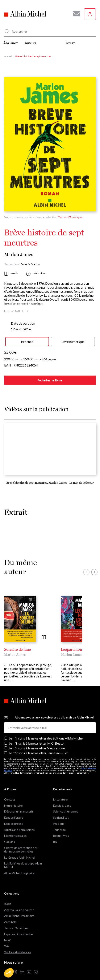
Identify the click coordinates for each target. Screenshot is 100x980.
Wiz (7, 938)
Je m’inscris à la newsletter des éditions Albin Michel (46, 731)
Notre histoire (13, 798)
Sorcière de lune (18, 649)
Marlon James (19, 254)
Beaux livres (61, 828)
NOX (7, 933)
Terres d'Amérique (70, 217)
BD (55, 834)
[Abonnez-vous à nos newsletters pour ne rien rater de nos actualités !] (75, 14)
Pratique (59, 816)
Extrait (11, 274)
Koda (8, 896)
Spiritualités (61, 810)
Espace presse (14, 816)
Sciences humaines (66, 804)
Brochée (27, 342)
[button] (9, 973)
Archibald (10, 914)
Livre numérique (73, 342)
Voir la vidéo (36, 274)
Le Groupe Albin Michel (19, 850)
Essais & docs (62, 798)
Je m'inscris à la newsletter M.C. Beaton (37, 736)
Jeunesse (59, 822)
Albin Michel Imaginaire (19, 865)
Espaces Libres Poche (18, 926)
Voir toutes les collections (17, 945)
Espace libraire (14, 810)
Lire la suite (17, 311)
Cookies (10, 834)
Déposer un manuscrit (19, 804)
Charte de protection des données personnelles (21, 842)
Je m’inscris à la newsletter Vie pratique (37, 740)
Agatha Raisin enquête (19, 902)
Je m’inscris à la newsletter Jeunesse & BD (39, 745)
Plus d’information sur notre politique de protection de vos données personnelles (52, 765)
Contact (10, 792)
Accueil (8, 56)
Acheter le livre (50, 380)
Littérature (60, 792)
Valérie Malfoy (30, 264)
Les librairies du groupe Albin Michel (23, 858)
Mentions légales (15, 828)
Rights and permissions (19, 822)
